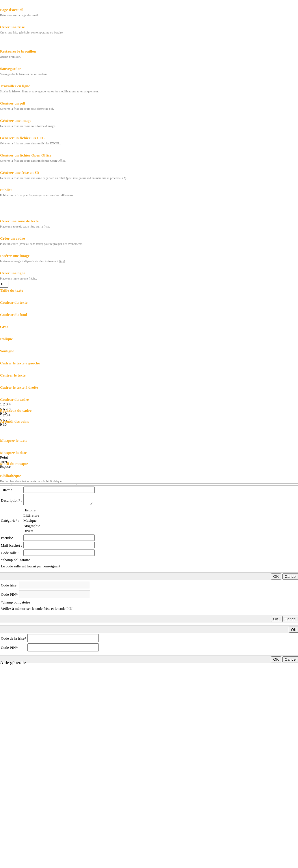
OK (276, 577)
